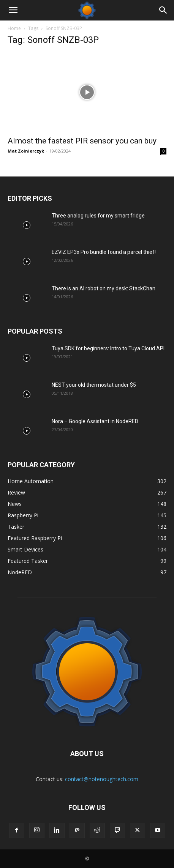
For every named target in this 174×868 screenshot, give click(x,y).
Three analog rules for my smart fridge (98, 216)
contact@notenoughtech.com (102, 779)
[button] (13, 10)
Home (14, 28)
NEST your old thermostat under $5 (94, 385)
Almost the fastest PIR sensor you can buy (82, 141)
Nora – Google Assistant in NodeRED (95, 421)
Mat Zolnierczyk (26, 151)
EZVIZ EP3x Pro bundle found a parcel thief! (104, 252)
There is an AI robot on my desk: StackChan (104, 288)
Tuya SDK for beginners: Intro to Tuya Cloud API (108, 348)
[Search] (163, 10)
